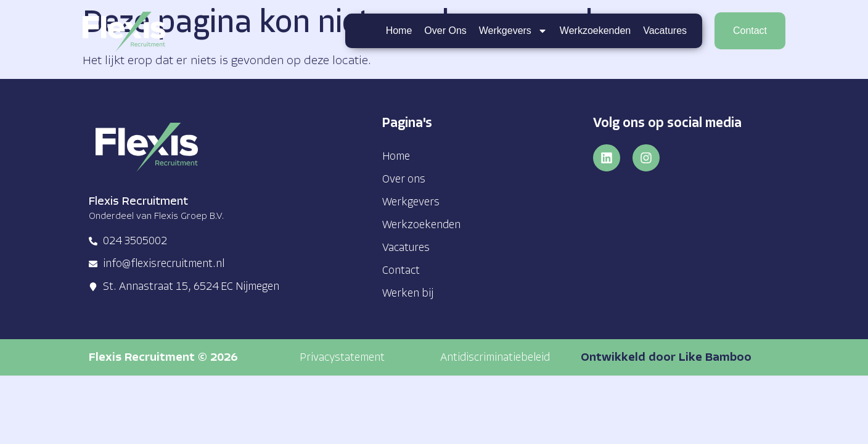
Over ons (445, 31)
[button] (342, 358)
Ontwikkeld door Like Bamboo (666, 358)
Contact (401, 271)
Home (399, 31)
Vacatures (665, 31)
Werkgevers (513, 31)
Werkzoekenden (595, 31)
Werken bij (408, 294)
